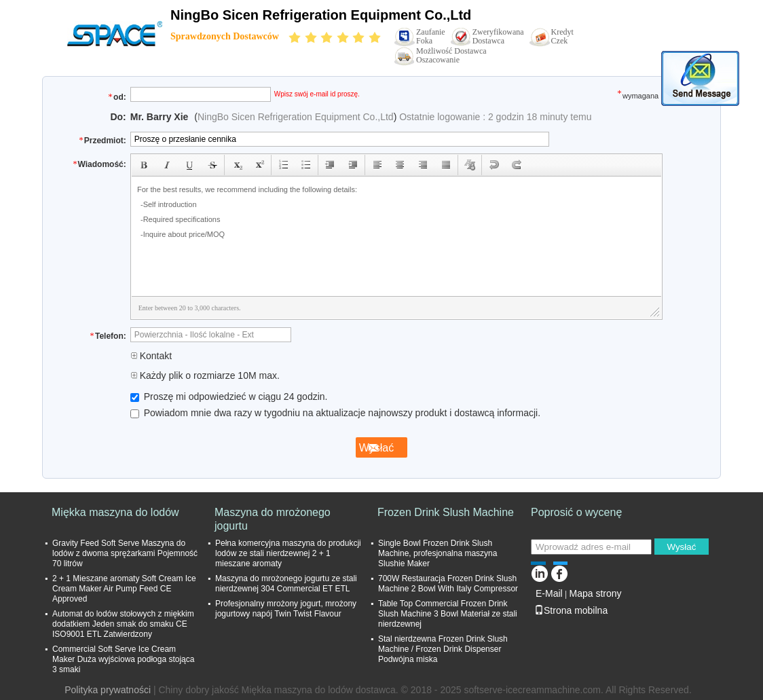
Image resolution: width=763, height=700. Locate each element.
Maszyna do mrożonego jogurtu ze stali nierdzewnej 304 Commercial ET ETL (286, 584)
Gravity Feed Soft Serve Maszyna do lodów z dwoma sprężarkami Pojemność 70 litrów (125, 553)
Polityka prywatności (108, 690)
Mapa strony (595, 593)
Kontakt (151, 356)
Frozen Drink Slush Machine (446, 512)
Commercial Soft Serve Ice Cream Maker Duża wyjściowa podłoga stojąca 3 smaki (123, 659)
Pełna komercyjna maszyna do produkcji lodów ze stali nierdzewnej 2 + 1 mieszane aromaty (288, 553)
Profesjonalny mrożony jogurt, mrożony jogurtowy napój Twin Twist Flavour (286, 609)
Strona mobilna (571, 610)
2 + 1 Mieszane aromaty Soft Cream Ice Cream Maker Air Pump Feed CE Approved (124, 589)
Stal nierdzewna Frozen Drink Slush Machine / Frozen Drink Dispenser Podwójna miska (443, 649)
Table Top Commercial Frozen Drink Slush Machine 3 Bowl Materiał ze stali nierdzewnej (448, 614)
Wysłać (681, 547)
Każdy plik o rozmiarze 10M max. (205, 375)
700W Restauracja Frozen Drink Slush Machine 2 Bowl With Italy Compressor (448, 584)
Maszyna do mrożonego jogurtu (273, 519)
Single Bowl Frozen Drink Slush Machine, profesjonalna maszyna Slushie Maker (438, 553)
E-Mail (549, 593)
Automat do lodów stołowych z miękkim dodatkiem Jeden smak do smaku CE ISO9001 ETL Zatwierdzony (123, 624)
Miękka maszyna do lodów (115, 512)
